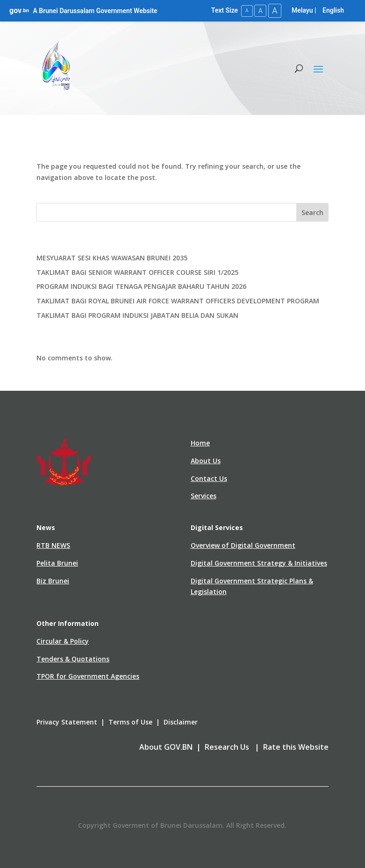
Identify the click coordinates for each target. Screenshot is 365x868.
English (333, 10)
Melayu (302, 10)
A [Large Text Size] (274, 11)
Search (312, 212)
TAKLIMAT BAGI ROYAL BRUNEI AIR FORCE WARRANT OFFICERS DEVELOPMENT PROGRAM (178, 301)
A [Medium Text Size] (259, 10)
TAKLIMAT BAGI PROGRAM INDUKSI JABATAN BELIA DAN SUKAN (137, 315)
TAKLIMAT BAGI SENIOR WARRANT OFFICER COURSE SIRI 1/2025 (137, 272)
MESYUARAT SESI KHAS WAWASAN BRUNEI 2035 (112, 257)
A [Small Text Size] (245, 11)
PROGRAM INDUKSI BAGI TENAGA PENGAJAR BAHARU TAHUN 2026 (141, 286)
